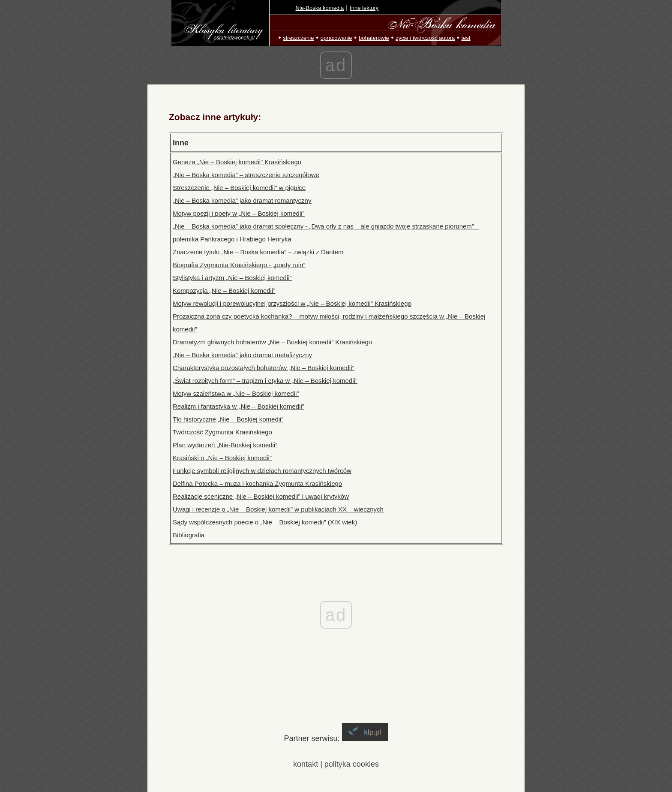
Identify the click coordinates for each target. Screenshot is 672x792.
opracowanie (336, 38)
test (466, 38)
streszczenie (298, 38)
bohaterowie (374, 38)
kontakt (306, 764)
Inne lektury (364, 8)
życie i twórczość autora (425, 38)
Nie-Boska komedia (320, 8)
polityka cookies (352, 764)
